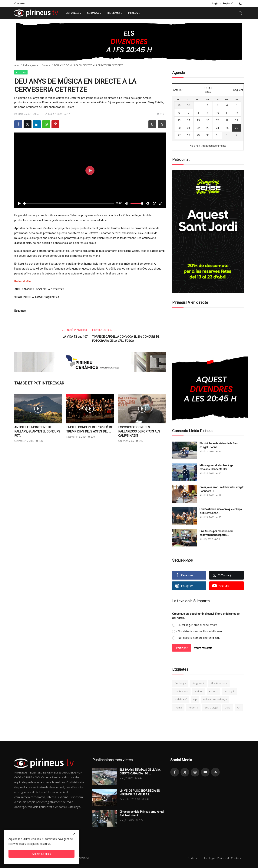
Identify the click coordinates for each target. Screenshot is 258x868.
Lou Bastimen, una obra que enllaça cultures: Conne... (221, 511)
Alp (195, 699)
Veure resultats (203, 648)
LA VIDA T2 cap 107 (75, 337)
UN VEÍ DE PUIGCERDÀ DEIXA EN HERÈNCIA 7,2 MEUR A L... (140, 793)
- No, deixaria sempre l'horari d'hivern (199, 631)
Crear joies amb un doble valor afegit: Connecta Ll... (222, 489)
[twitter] (185, 772)
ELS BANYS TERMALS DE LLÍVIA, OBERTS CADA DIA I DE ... (140, 772)
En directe (192, 858)
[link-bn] (129, 42)
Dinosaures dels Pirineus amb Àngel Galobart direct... (142, 814)
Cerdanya (180, 683)
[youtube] (205, 772)
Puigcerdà (198, 683)
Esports (213, 691)
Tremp (178, 708)
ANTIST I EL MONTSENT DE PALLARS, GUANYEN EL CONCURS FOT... (37, 431)
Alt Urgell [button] (74, 13)
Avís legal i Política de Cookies (222, 858)
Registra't (228, 3)
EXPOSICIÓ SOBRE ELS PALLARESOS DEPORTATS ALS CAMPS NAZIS (139, 431)
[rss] (215, 772)
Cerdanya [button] (94, 13)
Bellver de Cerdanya (215, 699)
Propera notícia (104, 330)
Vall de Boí (181, 699)
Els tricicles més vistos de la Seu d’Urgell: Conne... (218, 445)
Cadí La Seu (181, 691)
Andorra (193, 708)
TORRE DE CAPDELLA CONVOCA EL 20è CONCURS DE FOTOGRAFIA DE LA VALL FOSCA (126, 339)
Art (239, 708)
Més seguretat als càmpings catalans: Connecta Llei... (216, 467)
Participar (182, 648)
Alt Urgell (229, 691)
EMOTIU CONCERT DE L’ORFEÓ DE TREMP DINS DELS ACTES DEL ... (89, 429)
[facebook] (175, 772)
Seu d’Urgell (211, 708)
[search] (240, 13)
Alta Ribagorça (219, 683)
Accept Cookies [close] (41, 854)
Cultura (46, 65)
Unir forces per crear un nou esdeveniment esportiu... (216, 533)
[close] (74, 834)
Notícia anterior (75, 330)
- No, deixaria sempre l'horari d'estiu (198, 638)
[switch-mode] (240, 4)
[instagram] (195, 772)
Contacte (19, 3)
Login (215, 3)
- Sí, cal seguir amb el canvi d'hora (197, 625)
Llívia (228, 708)
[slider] (69, 203)
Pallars (199, 691)
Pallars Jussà (31, 65)
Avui (17, 65)
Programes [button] (115, 13)
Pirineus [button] (134, 13)
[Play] (19, 203)
